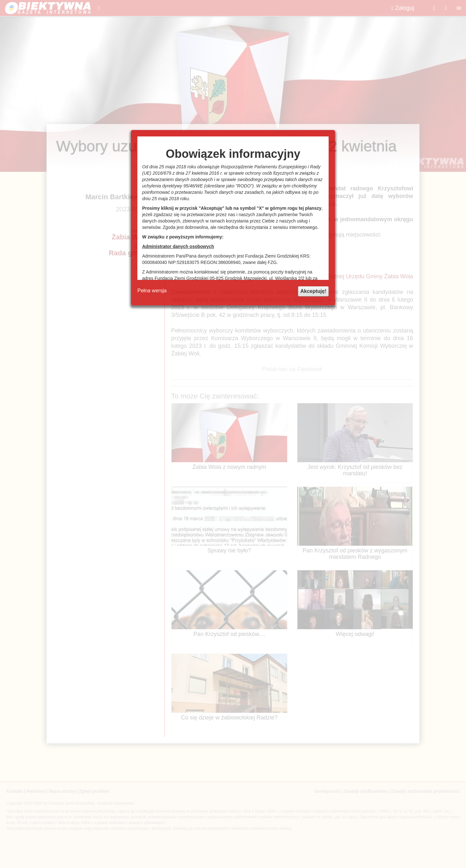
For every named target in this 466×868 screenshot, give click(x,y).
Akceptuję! (313, 291)
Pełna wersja (152, 291)
